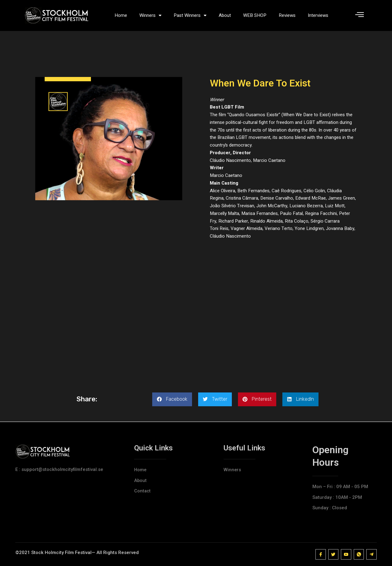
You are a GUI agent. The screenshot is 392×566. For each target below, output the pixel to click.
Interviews (318, 15)
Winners (150, 15)
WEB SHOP (255, 15)
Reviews (287, 15)
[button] (172, 399)
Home (121, 15)
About (225, 15)
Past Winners (190, 15)
